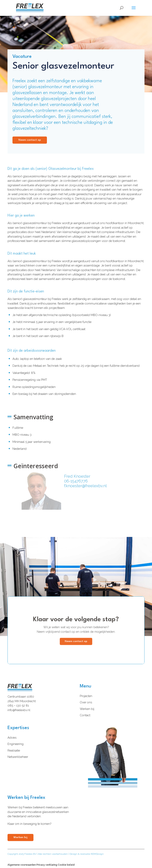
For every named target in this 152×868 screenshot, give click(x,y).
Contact (85, 715)
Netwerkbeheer (18, 757)
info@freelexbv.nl (19, 710)
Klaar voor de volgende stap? (76, 623)
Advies (12, 738)
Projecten (86, 696)
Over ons (86, 702)
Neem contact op (30, 140)
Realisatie (14, 751)
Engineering (16, 744)
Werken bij (87, 709)
